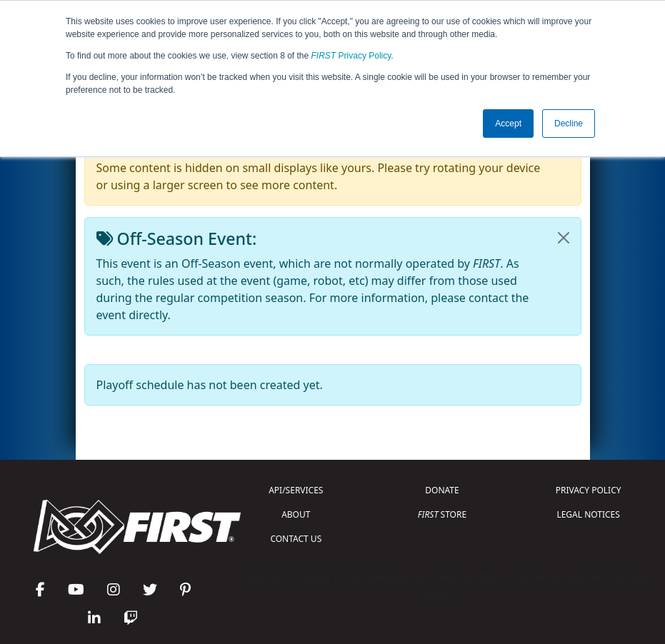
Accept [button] (508, 124)
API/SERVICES (296, 490)
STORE (442, 514)
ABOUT (296, 514)
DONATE (442, 490)
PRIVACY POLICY (589, 490)
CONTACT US (296, 539)
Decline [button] (569, 124)
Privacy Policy (351, 56)
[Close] (564, 238)
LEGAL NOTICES (588, 514)
